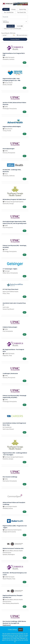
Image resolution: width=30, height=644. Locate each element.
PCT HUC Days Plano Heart (10, 289)
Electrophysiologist (9, 149)
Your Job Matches (9, 12)
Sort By (4, 35)
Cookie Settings (12, 630)
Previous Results (15, 39)
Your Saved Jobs (22, 12)
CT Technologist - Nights (10, 269)
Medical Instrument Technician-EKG (13, 548)
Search (6, 9)
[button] (20, 26)
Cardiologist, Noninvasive (10, 373)
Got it (20, 630)
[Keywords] (15, 17)
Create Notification (22, 35)
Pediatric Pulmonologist (10, 327)
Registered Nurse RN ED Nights (12, 126)
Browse (13, 9)
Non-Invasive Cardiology (10, 477)
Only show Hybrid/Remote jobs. (13, 29)
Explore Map (23, 9)
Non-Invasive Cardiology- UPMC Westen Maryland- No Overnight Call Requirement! (14, 623)
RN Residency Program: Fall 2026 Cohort (14, 199)
